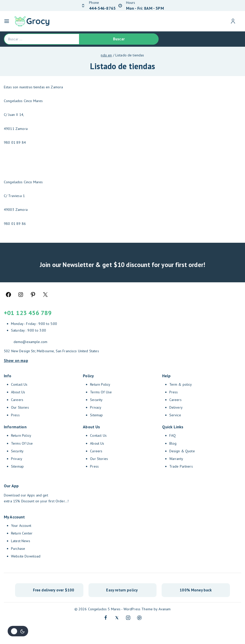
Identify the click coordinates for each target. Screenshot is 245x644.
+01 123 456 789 (28, 313)
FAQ (172, 435)
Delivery (176, 407)
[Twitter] (117, 618)
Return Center (22, 533)
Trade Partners (181, 466)
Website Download (26, 556)
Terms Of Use (22, 443)
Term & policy (181, 384)
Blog (173, 443)
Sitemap (17, 466)
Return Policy (21, 435)
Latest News (21, 541)
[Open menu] (7, 21)
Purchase (18, 549)
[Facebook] (106, 618)
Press (15, 415)
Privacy (17, 459)
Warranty (176, 459)
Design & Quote (182, 451)
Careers (17, 400)
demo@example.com (30, 342)
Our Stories (20, 407)
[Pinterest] (139, 618)
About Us (18, 392)
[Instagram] (128, 618)
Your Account (21, 526)
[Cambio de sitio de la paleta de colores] (18, 631)
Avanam (165, 609)
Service (175, 415)
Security (17, 451)
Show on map (16, 360)
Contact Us (19, 384)
